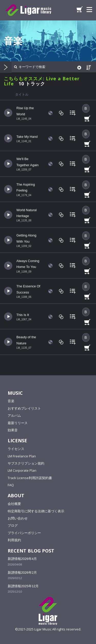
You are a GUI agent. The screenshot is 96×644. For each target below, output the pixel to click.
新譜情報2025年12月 (23, 586)
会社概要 (14, 504)
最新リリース (18, 423)
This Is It (23, 315)
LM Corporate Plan (22, 470)
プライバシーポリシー (24, 533)
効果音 (13, 430)
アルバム (14, 415)
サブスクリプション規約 (26, 463)
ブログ (13, 525)
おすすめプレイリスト (24, 408)
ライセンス (16, 449)
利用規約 (14, 540)
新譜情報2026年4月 (22, 559)
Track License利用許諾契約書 (30, 478)
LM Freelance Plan (22, 456)
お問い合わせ (18, 518)
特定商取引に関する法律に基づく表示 (36, 511)
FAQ (11, 485)
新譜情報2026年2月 (22, 573)
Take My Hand (27, 137)
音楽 (11, 401)
